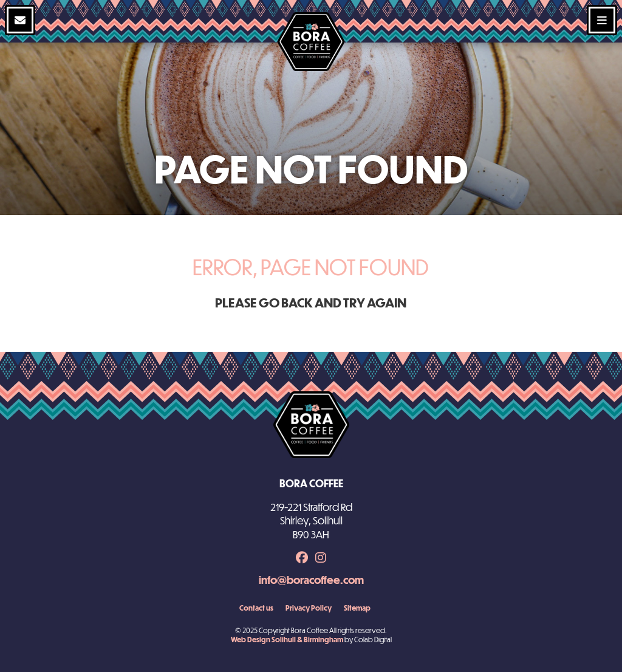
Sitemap (357, 608)
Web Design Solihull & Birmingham (287, 639)
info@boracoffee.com (311, 580)
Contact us (256, 608)
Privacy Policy (309, 608)
